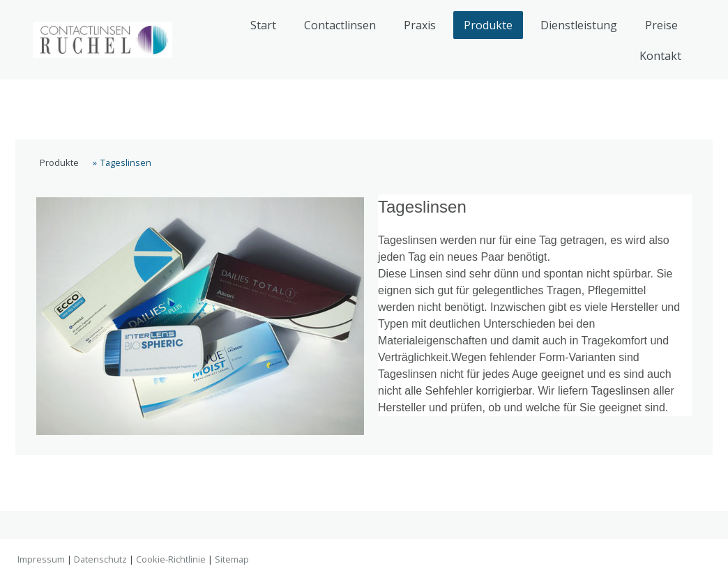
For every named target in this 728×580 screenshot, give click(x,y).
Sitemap (232, 559)
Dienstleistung (579, 25)
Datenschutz (100, 559)
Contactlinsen (340, 25)
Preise (661, 25)
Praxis (420, 25)
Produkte (488, 25)
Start (263, 25)
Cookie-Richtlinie (171, 559)
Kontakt (660, 56)
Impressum (41, 559)
